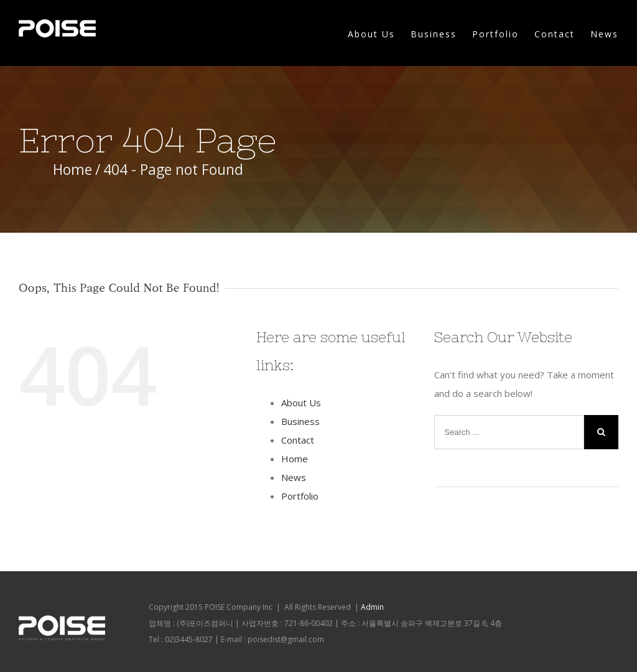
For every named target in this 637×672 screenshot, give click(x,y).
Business (434, 34)
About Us (371, 34)
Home (295, 459)
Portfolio (495, 34)
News (604, 34)
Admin (372, 607)
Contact (555, 34)
